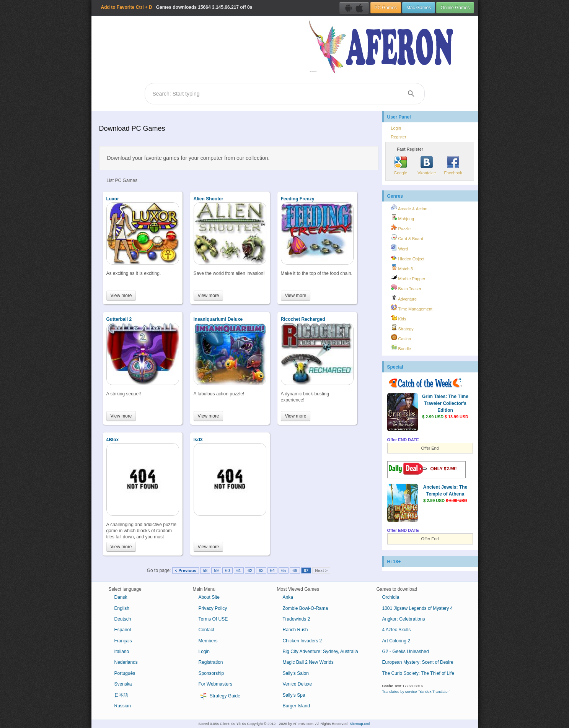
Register (399, 137)
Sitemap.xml (359, 724)
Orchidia (391, 597)
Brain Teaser (406, 288)
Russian (123, 706)
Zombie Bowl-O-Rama (306, 608)
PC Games (386, 8)
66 (295, 570)
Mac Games (419, 8)
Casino (401, 338)
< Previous (186, 570)
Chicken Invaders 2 (302, 641)
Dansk (121, 597)
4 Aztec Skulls (397, 630)
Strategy (402, 328)
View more (121, 296)
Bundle (401, 348)
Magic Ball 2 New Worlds (308, 662)
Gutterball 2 (119, 319)
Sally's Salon (296, 673)
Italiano (122, 652)
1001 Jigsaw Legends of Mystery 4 (418, 608)
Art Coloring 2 (396, 641)
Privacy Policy (213, 608)
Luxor (113, 199)
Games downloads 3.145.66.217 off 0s (177, 7)
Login (396, 128)
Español (123, 630)
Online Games (455, 8)
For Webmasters (215, 684)
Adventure (404, 298)
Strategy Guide (219, 696)
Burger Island (296, 706)
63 (261, 570)
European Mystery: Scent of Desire (418, 662)
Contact (206, 630)
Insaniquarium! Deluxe (218, 319)
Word (400, 248)
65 (284, 570)
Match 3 (402, 268)
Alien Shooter (209, 199)
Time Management (412, 308)
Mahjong (403, 218)
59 (216, 570)
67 (306, 570)
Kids (399, 318)
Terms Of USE (213, 619)
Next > (321, 570)
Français (123, 641)
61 (239, 570)
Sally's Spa (294, 695)
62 (250, 570)
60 (227, 570)
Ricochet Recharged (303, 319)
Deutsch (123, 619)
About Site (209, 597)
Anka (288, 597)
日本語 (121, 695)
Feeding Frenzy (298, 199)
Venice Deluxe (298, 684)
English (122, 608)
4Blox (113, 440)
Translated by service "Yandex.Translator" (416, 691)
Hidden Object (408, 258)
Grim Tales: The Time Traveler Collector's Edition (445, 403)
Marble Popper (408, 278)
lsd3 (198, 440)
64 (272, 570)
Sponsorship (211, 673)
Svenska (123, 684)
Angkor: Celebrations (404, 619)
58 (205, 570)
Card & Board (407, 237)
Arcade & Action (409, 208)
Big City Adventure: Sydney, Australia (320, 652)
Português (125, 673)
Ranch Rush (295, 630)
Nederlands (126, 662)
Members (208, 641)
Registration (211, 662)
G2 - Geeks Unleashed (406, 652)
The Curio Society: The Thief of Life (418, 673)
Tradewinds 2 (297, 619)
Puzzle (401, 227)
